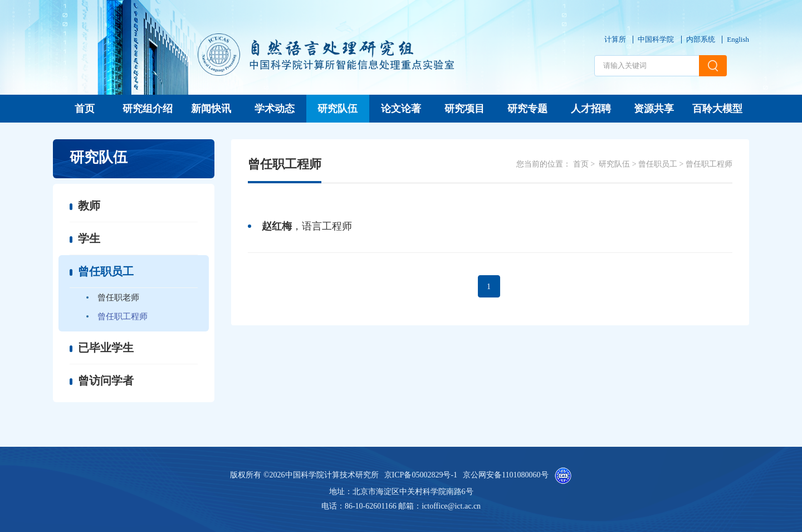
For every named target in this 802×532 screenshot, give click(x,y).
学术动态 (275, 109)
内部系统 (701, 39)
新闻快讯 (211, 109)
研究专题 (527, 109)
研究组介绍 (148, 109)
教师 (89, 206)
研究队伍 (338, 109)
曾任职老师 (118, 297)
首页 (85, 109)
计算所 (615, 39)
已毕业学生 (106, 348)
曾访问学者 (106, 380)
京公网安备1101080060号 (505, 475)
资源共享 (654, 109)
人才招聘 (591, 109)
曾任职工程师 (123, 316)
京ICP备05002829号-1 (421, 475)
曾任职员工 (106, 271)
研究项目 (464, 109)
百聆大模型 (717, 109)
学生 (89, 238)
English (738, 39)
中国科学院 (656, 39)
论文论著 (401, 109)
